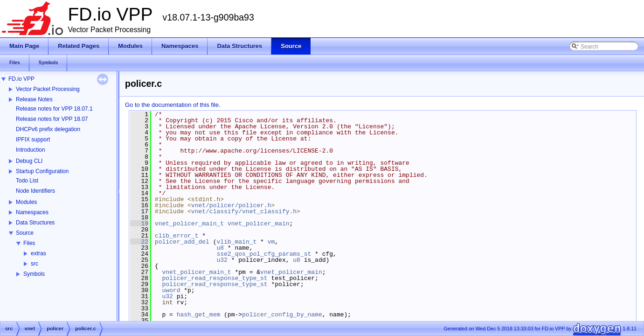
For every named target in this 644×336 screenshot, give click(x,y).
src (35, 264)
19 (139, 224)
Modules (26, 202)
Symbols (34, 274)
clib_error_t (177, 236)
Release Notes (34, 99)
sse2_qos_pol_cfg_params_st (264, 254)
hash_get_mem (199, 315)
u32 (222, 260)
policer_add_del (182, 242)
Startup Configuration (42, 171)
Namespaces (32, 212)
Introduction (31, 150)
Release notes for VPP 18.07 (52, 119)
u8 (220, 248)
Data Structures (35, 223)
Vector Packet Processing (48, 89)
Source (25, 233)
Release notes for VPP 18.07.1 (54, 109)
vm (271, 242)
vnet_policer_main (259, 224)
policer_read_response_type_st (215, 278)
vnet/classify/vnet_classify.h (244, 211)
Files (29, 243)
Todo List (27, 181)
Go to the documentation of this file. (173, 105)
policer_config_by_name (282, 315)
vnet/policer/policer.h (231, 205)
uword (171, 290)
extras (38, 253)
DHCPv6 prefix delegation (48, 129)
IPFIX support (33, 140)
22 (139, 242)
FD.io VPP (21, 79)
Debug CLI (29, 161)
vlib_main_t (236, 242)
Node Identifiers (35, 191)
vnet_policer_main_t (189, 224)
